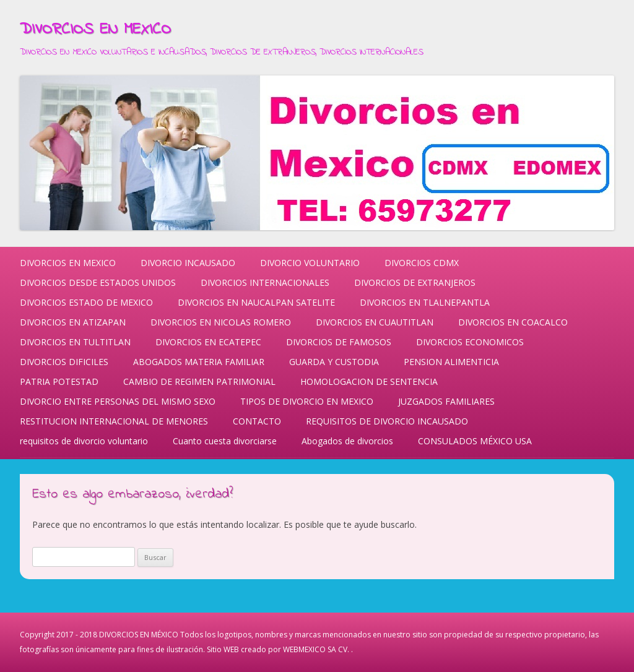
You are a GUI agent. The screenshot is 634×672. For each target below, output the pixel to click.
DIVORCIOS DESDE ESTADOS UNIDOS (98, 282)
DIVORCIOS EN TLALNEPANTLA (425, 302)
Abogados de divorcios (347, 441)
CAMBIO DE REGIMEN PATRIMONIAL (199, 381)
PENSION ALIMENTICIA (451, 362)
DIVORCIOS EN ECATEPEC (208, 342)
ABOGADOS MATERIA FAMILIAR (199, 362)
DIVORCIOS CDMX (422, 263)
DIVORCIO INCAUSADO (188, 263)
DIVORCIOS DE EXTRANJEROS (415, 282)
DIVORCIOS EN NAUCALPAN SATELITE (256, 302)
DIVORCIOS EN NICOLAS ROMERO (221, 322)
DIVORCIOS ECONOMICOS (470, 342)
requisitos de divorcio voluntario (84, 441)
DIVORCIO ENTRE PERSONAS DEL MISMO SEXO (118, 401)
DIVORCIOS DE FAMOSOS (339, 342)
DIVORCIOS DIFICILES (64, 362)
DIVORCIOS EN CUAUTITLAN (375, 322)
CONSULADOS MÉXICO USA (475, 441)
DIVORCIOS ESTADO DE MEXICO (86, 302)
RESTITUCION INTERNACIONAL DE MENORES (114, 421)
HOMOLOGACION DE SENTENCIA (369, 381)
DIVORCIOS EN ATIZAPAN (73, 322)
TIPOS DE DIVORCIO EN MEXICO (307, 401)
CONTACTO (257, 421)
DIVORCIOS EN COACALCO (513, 322)
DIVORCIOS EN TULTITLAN (75, 342)
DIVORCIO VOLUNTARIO (310, 263)
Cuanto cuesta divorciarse (225, 441)
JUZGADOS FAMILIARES (446, 401)
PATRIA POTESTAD (59, 381)
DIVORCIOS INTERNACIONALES (265, 282)
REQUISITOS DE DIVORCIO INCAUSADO (387, 421)
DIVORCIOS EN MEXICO (95, 30)
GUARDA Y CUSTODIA (334, 362)
